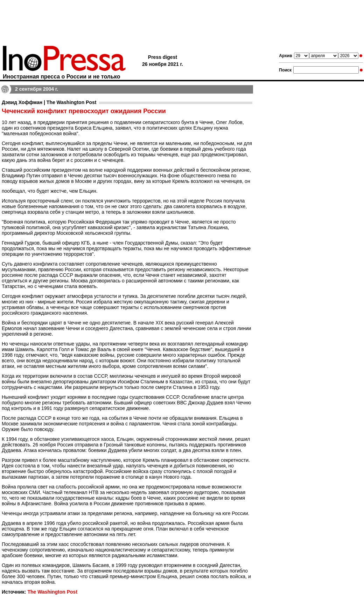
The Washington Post (52, 592)
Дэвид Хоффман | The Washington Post (49, 102)
